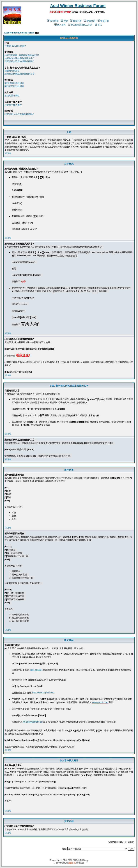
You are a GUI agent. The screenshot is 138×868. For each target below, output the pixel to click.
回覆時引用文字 (12, 71)
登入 (98, 25)
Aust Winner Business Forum (78, 6)
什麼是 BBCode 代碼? (15, 46)
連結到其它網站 (12, 96)
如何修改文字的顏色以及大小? (19, 58)
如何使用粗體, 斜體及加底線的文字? (22, 55)
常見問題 (53, 21)
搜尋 (64, 21)
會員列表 (76, 21)
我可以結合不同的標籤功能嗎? (19, 61)
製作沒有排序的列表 (14, 83)
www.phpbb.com (100, 702)
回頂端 (8, 153)
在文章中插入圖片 (13, 105)
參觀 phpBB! (36, 670)
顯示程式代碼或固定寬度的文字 (20, 74)
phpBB (63, 860)
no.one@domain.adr (33, 722)
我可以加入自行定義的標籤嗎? (19, 114)
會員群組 (90, 21)
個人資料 (60, 25)
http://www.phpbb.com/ (43, 693)
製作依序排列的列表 (14, 86)
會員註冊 (103, 21)
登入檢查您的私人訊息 (80, 25)
